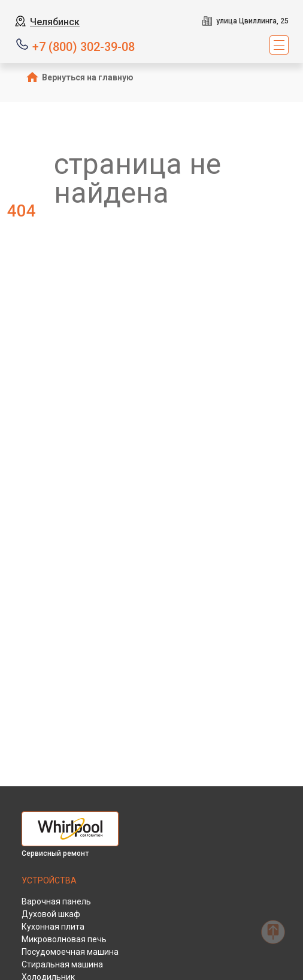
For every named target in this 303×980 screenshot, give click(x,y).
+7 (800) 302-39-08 (84, 46)
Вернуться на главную (88, 77)
